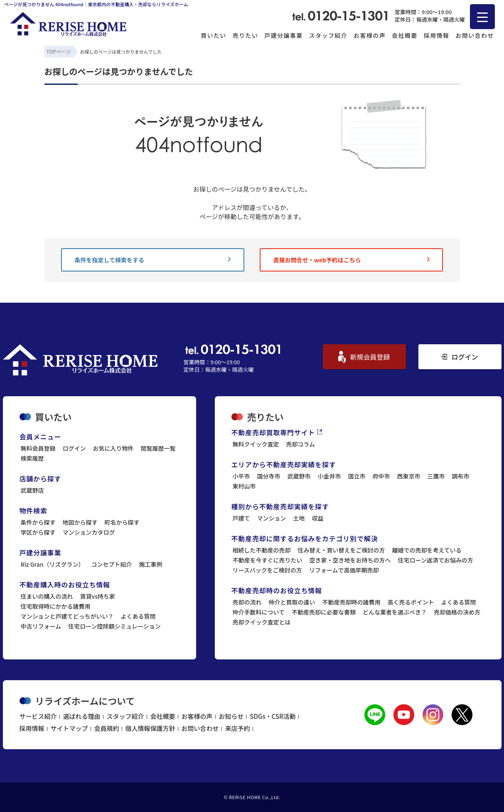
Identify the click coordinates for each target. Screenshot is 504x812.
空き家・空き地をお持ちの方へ (350, 560)
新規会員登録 (364, 357)
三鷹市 (436, 476)
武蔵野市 (299, 476)
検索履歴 (32, 458)
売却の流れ (247, 602)
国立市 (357, 476)
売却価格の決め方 (457, 612)
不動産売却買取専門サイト (277, 432)
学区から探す (38, 532)
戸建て (241, 518)
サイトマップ (69, 728)
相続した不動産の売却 (262, 550)
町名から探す (122, 522)
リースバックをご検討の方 (267, 570)
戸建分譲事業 (283, 35)
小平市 (241, 476)
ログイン (460, 357)
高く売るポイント (411, 602)
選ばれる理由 (82, 716)
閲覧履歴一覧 (158, 448)
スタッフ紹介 (328, 35)
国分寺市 (269, 476)
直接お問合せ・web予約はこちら (352, 260)
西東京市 (409, 476)
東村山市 (244, 486)
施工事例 (151, 564)
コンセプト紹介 (112, 564)
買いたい (214, 35)
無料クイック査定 (256, 444)
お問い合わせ (474, 35)
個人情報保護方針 (150, 728)
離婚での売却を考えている (427, 550)
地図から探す (80, 522)
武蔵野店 (32, 490)
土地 (299, 518)
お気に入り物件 (113, 448)
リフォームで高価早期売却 (344, 570)
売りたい (246, 35)
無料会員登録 (38, 448)
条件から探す (38, 522)
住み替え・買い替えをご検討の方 (342, 550)
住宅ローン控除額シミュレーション (114, 626)
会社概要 (405, 35)
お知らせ (231, 716)
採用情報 (437, 35)
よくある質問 (138, 616)
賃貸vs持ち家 (98, 596)
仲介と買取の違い (292, 602)
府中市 (381, 476)
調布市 (461, 476)
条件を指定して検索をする (152, 260)
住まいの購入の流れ (47, 596)
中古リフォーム (41, 626)
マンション (272, 518)
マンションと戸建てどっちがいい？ (67, 616)
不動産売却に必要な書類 (324, 612)
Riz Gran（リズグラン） (53, 564)
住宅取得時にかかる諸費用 (56, 606)
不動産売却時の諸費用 (352, 602)
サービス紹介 (38, 716)
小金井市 (329, 476)
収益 (318, 518)
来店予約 (238, 728)
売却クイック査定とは (262, 622)
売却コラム (301, 444)
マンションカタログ (89, 532)
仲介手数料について (259, 612)
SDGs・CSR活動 (273, 716)
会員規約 (107, 728)
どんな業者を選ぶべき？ (395, 612)
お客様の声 (370, 35)
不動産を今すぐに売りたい (268, 560)
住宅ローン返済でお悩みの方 (436, 560)
